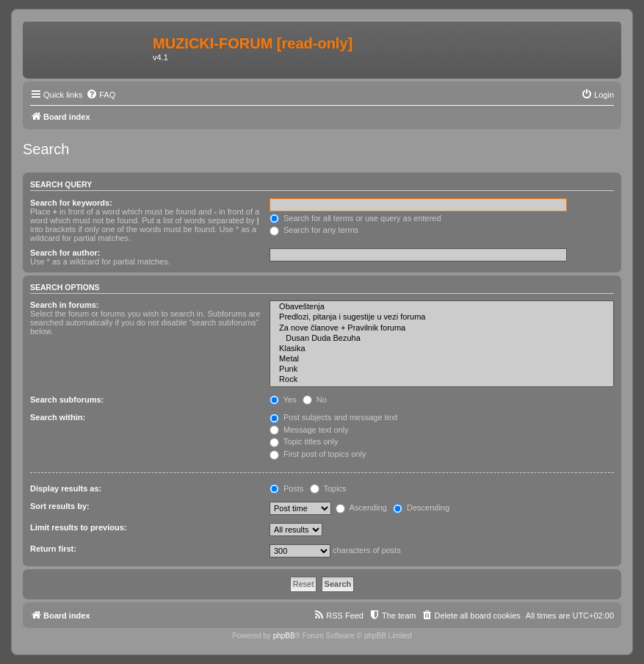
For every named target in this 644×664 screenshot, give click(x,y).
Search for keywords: (71, 203)
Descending (421, 508)
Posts (287, 488)
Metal (442, 359)
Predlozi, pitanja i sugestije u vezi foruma (442, 317)
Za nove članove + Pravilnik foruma (442, 328)
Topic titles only (304, 441)
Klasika (442, 349)
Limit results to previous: (78, 527)
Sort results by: (60, 506)
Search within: (58, 417)
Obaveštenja (442, 307)
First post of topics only (318, 454)
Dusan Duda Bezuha (442, 339)
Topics (328, 488)
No (315, 400)
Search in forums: (65, 305)
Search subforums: (67, 400)
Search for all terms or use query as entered (355, 218)
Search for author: (65, 253)
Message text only (309, 430)
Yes (283, 400)
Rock (442, 380)
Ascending (361, 508)
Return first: (53, 549)
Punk (442, 369)
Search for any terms (314, 230)
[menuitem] (101, 95)
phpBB (284, 636)
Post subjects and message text (333, 417)
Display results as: (66, 488)
